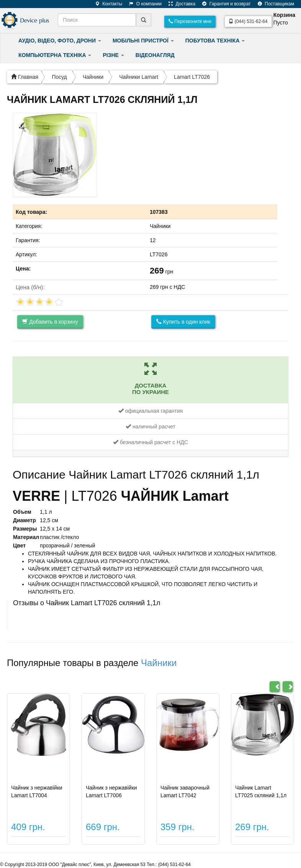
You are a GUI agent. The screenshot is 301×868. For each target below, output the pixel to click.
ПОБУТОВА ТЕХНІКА (215, 41)
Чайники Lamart (139, 77)
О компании (142, 4)
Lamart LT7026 (192, 77)
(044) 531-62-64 (248, 21)
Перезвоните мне (190, 21)
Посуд (59, 77)
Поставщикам (273, 4)
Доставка (179, 4)
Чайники (93, 77)
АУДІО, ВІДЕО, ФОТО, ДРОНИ (60, 41)
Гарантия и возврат (223, 4)
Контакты (106, 4)
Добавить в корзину (50, 322)
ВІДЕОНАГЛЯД (155, 55)
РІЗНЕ (113, 55)
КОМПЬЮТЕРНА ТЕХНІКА (55, 55)
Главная (25, 77)
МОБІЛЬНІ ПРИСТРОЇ (143, 41)
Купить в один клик (183, 322)
